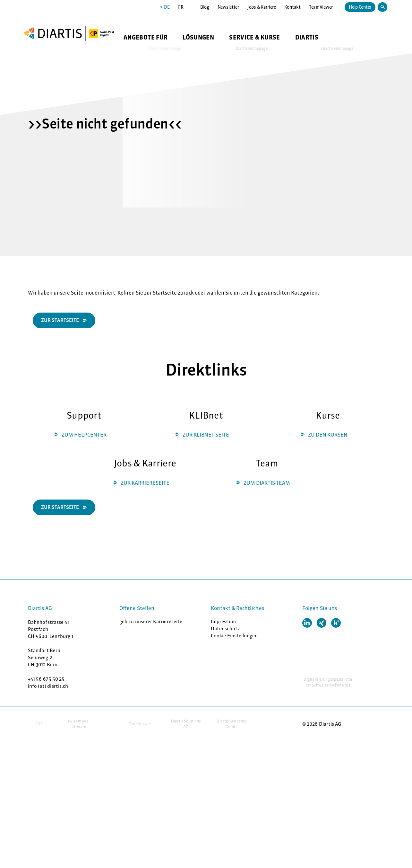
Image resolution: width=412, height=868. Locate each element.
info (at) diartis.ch (48, 686)
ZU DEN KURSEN (328, 435)
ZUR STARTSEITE (60, 507)
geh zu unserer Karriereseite (151, 621)
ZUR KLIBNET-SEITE (206, 435)
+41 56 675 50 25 (46, 679)
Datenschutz (225, 629)
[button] (307, 623)
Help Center (360, 7)
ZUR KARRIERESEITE (145, 483)
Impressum (223, 621)
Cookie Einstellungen (234, 636)
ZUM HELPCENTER (84, 435)
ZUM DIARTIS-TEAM (267, 483)
